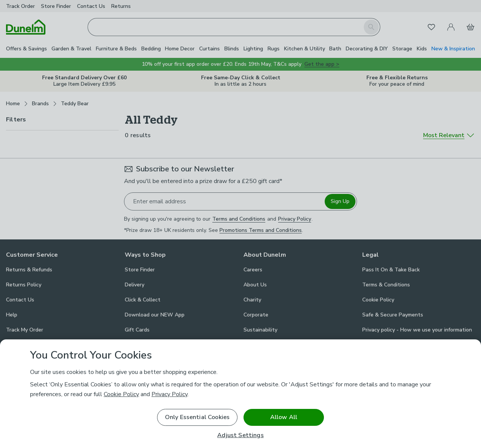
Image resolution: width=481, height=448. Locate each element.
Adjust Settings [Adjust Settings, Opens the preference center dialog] (240, 435)
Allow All (284, 417)
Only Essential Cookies (197, 417)
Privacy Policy (169, 394)
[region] (240, 394)
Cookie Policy (121, 394)
